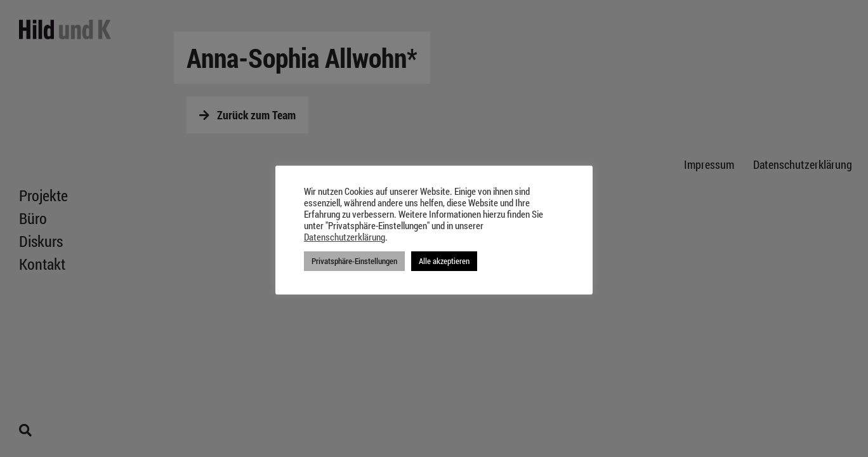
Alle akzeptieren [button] (444, 261)
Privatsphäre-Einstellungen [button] (354, 261)
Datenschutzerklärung (345, 237)
